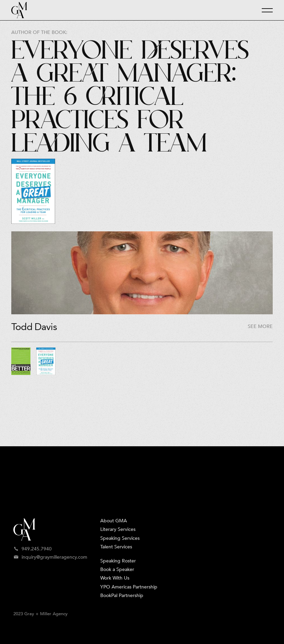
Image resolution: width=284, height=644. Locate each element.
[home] (19, 10)
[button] (264, 10)
